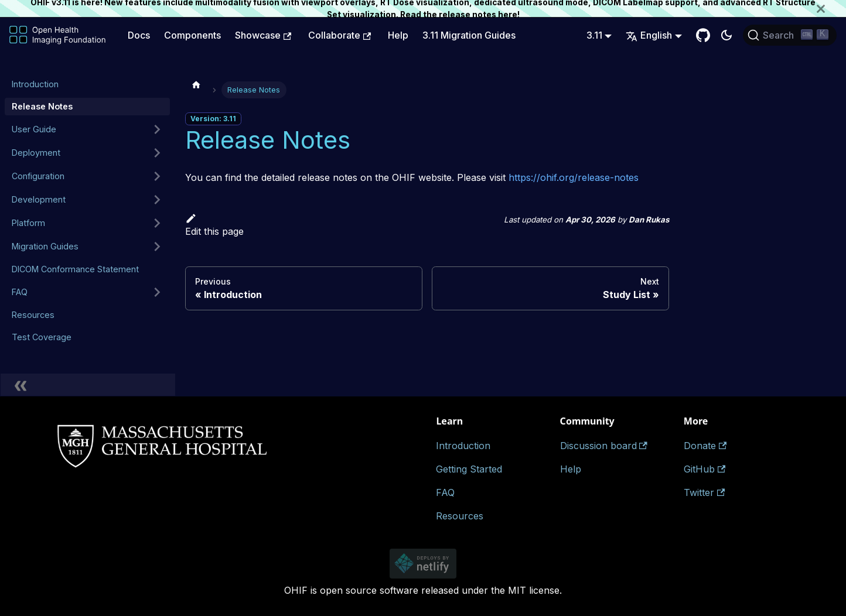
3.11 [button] (594, 35)
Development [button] (39, 199)
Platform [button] (28, 223)
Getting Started (469, 469)
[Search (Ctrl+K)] (790, 35)
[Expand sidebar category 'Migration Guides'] (157, 247)
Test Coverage (42, 337)
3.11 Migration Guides (469, 35)
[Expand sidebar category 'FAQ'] (157, 292)
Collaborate (340, 35)
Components (192, 35)
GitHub (705, 469)
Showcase (263, 35)
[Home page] (196, 84)
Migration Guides (45, 246)
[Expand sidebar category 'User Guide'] (157, 129)
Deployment (36, 153)
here (508, 15)
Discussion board (604, 446)
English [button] (649, 35)
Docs (139, 35)
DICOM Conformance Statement (75, 269)
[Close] (831, 8)
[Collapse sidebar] (88, 385)
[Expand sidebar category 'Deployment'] (157, 153)
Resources (33, 315)
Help (398, 35)
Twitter (704, 492)
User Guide (34, 129)
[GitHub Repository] (703, 35)
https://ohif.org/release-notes (574, 177)
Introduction (35, 84)
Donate (705, 446)
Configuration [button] (38, 176)
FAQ (20, 292)
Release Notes (42, 106)
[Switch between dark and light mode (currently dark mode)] (726, 35)
